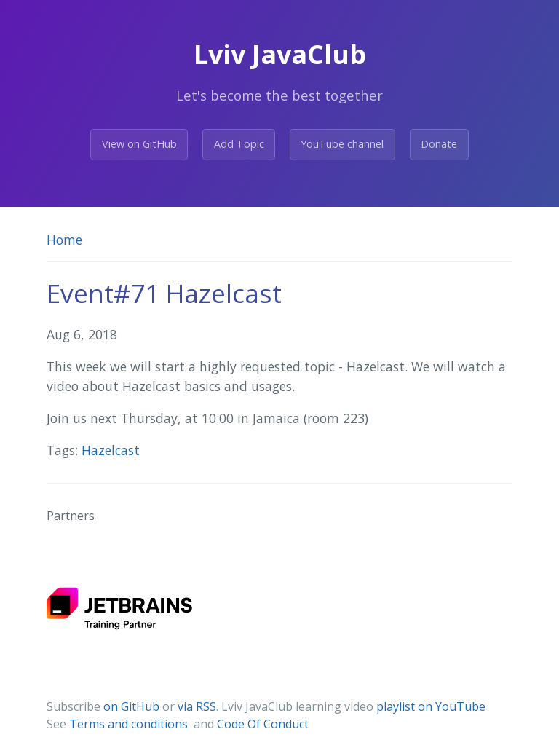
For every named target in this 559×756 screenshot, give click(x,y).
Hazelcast (111, 450)
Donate (439, 144)
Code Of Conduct (263, 724)
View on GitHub (139, 144)
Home (64, 240)
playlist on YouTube (431, 706)
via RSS (197, 706)
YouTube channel (342, 144)
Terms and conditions (130, 724)
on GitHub (131, 706)
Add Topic (239, 144)
